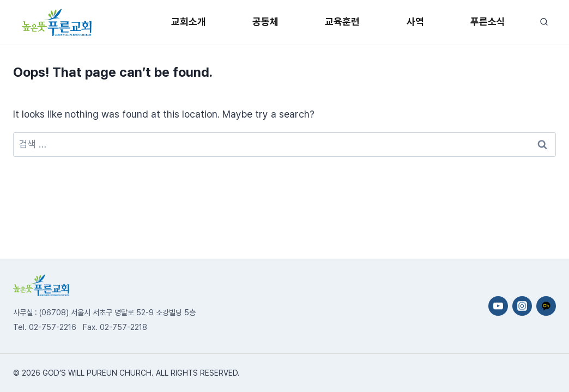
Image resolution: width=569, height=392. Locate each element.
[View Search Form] (544, 22)
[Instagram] (522, 306)
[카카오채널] (546, 306)
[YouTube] (498, 306)
